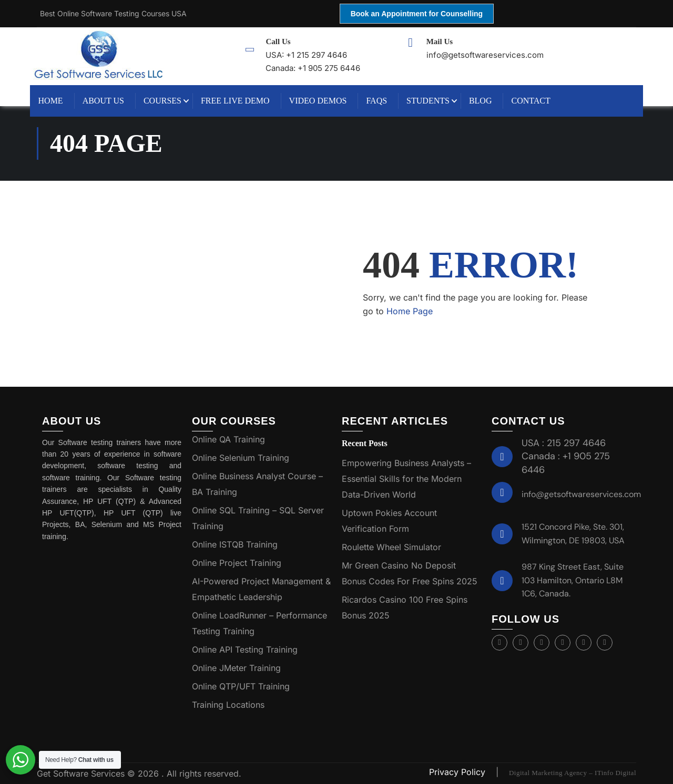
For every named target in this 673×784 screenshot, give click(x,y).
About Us (110, 101)
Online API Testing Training (245, 649)
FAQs (384, 101)
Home (58, 101)
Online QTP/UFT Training (241, 686)
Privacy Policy (458, 772)
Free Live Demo (242, 101)
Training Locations (228, 705)
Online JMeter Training (236, 668)
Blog (487, 101)
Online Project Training (237, 563)
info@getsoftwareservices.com (581, 494)
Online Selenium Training (241, 458)
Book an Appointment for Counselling (417, 14)
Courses (169, 101)
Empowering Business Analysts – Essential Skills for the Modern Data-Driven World (406, 479)
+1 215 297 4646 (319, 55)
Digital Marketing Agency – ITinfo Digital (573, 773)
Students (435, 101)
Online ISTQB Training (235, 544)
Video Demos (325, 101)
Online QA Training (228, 439)
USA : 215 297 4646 (564, 443)
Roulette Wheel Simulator (391, 547)
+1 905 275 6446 (332, 68)
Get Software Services (82, 773)
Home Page (410, 311)
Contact (538, 101)
